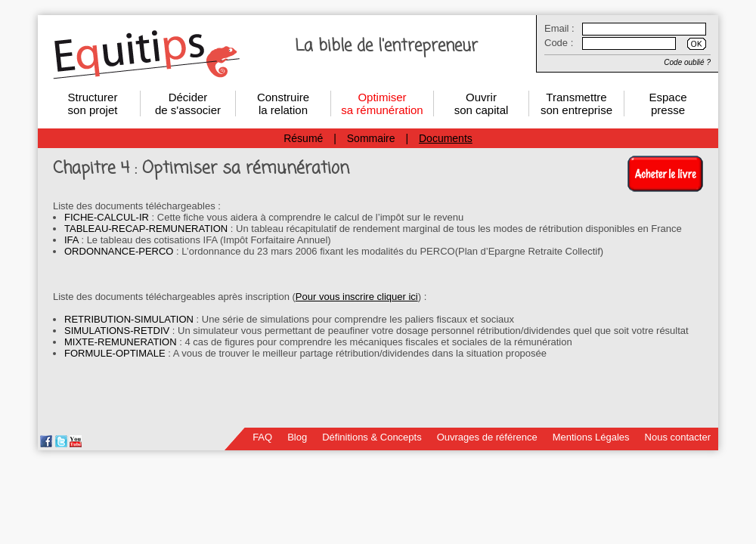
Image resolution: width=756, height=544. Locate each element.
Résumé (303, 138)
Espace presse (668, 104)
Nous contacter (678, 437)
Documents (446, 138)
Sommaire (371, 138)
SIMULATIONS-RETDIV (117, 331)
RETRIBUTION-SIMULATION (129, 319)
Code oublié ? (687, 62)
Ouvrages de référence (487, 437)
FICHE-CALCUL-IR (107, 217)
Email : (559, 28)
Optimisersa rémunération (382, 104)
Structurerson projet (93, 104)
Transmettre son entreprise (576, 104)
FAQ (262, 437)
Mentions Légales (591, 437)
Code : (559, 43)
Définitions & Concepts (372, 437)
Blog (297, 437)
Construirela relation (283, 104)
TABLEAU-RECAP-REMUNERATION (146, 229)
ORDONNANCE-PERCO (119, 251)
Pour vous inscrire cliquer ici (357, 297)
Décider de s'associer (188, 104)
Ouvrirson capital (482, 104)
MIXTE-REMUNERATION (121, 342)
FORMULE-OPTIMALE (115, 353)
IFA (71, 240)
